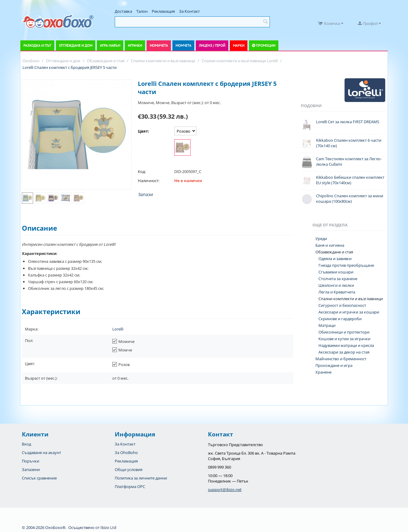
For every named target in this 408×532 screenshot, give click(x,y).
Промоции (266, 45)
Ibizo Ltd (108, 527)
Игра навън (110, 45)
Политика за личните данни (141, 478)
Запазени (31, 469)
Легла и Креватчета (337, 292)
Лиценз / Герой (212, 45)
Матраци (327, 325)
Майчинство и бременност (341, 359)
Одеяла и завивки (335, 259)
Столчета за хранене (338, 279)
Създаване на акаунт (41, 452)
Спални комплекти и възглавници (351, 299)
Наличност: (149, 181)
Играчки (135, 45)
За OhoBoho (126, 452)
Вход (26, 444)
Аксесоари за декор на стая (344, 352)
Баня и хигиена (330, 245)
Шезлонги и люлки (336, 285)
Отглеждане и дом (76, 45)
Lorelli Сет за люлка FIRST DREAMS (348, 122)
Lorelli (118, 329)
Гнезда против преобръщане (346, 265)
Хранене (323, 372)
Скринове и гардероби (340, 319)
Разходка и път (37, 45)
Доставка (123, 11)
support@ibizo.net (225, 490)
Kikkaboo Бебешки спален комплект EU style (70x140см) (350, 180)
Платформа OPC (130, 486)
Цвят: (143, 131)
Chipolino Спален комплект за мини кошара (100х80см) (350, 198)
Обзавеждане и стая (334, 252)
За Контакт (189, 11)
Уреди (321, 239)
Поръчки (31, 461)
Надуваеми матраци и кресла (346, 345)
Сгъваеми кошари (336, 272)
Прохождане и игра (334, 365)
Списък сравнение (39, 478)
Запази (146, 194)
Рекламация (163, 11)
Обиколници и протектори (344, 332)
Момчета (183, 45)
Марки (239, 45)
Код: (142, 171)
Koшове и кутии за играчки (344, 339)
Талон (142, 11)
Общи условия (129, 469)
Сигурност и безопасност (342, 305)
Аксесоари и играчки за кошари (349, 312)
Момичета (159, 45)
